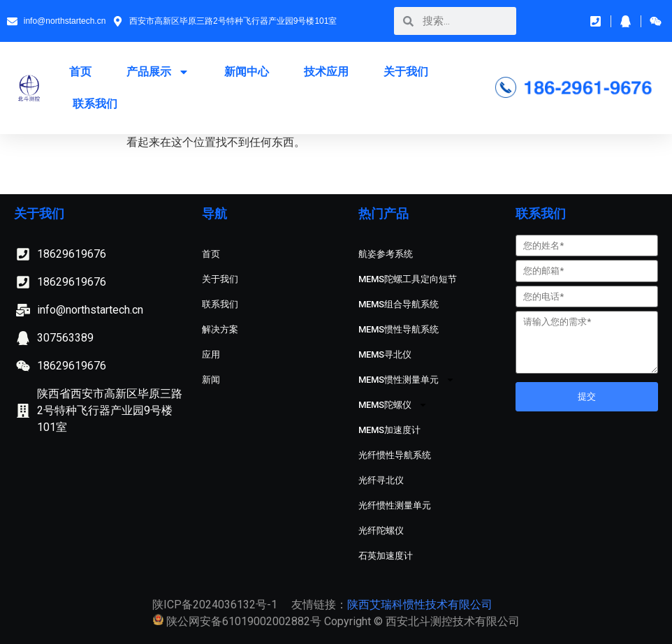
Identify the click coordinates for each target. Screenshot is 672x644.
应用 (211, 354)
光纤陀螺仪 (381, 530)
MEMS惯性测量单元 (407, 380)
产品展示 (158, 72)
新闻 (211, 380)
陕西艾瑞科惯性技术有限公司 (420, 605)
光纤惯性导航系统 (395, 455)
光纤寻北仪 (381, 480)
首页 (80, 72)
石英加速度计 (386, 556)
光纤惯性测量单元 (395, 505)
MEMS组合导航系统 (399, 304)
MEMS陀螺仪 (393, 405)
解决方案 (220, 329)
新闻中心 (247, 72)
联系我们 (95, 104)
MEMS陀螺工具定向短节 (408, 279)
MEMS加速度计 (389, 430)
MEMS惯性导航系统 (399, 329)
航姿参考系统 (386, 254)
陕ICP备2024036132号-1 (215, 605)
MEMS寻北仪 (385, 354)
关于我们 (406, 72)
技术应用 (326, 72)
